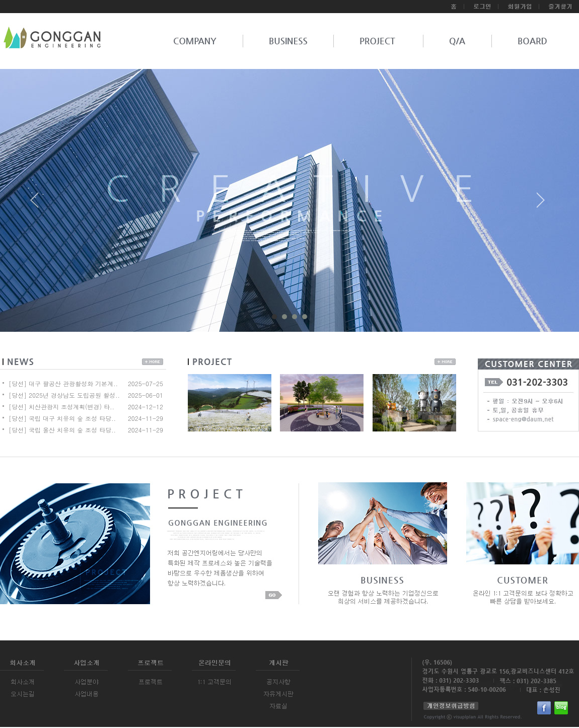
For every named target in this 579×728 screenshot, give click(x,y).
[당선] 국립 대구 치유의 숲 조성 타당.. (62, 418)
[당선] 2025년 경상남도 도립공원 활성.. (64, 395)
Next (541, 204)
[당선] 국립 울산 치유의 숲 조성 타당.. (62, 430)
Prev (38, 204)
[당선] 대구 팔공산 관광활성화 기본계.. (63, 383)
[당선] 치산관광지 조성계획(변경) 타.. (61, 407)
